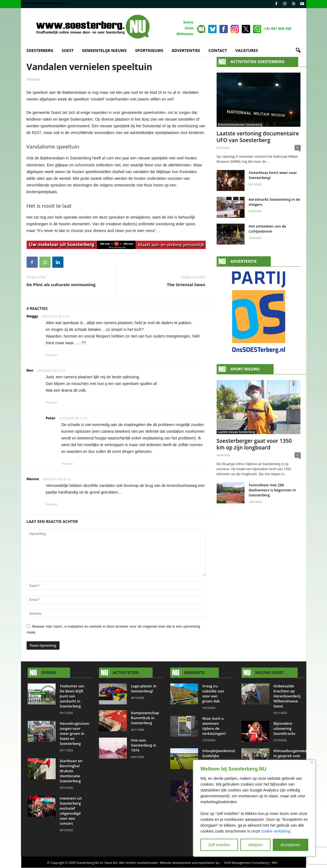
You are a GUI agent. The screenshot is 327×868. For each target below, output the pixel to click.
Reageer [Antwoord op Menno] (52, 504)
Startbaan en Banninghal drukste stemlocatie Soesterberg (71, 771)
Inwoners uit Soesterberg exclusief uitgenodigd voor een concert (71, 811)
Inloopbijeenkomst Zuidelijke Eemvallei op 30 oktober (219, 758)
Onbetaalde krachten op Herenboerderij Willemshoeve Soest (287, 696)
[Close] (312, 762)
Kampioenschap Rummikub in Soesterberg (145, 718)
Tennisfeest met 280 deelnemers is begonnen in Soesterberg (272, 490)
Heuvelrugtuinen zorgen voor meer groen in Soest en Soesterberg (75, 733)
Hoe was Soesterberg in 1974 (144, 745)
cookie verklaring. (276, 831)
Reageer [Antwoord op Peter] (67, 463)
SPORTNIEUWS (149, 50)
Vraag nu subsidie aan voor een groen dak (213, 694)
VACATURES (247, 50)
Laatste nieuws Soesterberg (237, 432)
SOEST (68, 50)
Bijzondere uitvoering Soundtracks (285, 728)
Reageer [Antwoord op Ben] (52, 402)
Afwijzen (255, 845)
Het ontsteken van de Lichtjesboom (267, 229)
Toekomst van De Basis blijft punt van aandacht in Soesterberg (72, 696)
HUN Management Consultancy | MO (251, 863)
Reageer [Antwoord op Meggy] (52, 355)
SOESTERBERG (40, 50)
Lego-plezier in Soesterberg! (144, 688)
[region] (254, 808)
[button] (298, 51)
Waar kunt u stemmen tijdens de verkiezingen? (215, 726)
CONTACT (218, 50)
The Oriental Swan (186, 284)
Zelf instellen (219, 845)
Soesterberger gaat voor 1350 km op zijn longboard (254, 444)
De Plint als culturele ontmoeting (61, 284)
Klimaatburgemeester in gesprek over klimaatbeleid (293, 756)
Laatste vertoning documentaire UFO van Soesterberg (258, 137)
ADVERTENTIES (186, 50)
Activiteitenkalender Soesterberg (240, 125)
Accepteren (291, 845)
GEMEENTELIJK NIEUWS (104, 50)
